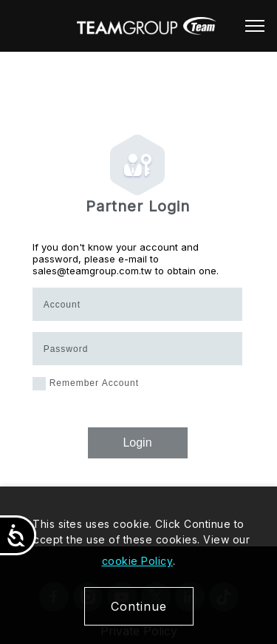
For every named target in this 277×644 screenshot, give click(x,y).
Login (137, 443)
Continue (139, 606)
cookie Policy (138, 561)
